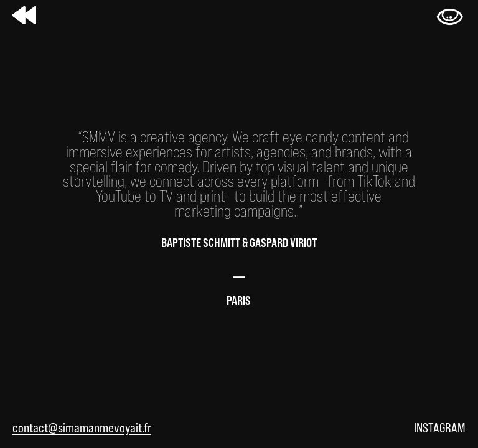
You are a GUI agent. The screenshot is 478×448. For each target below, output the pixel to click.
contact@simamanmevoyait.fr (82, 427)
